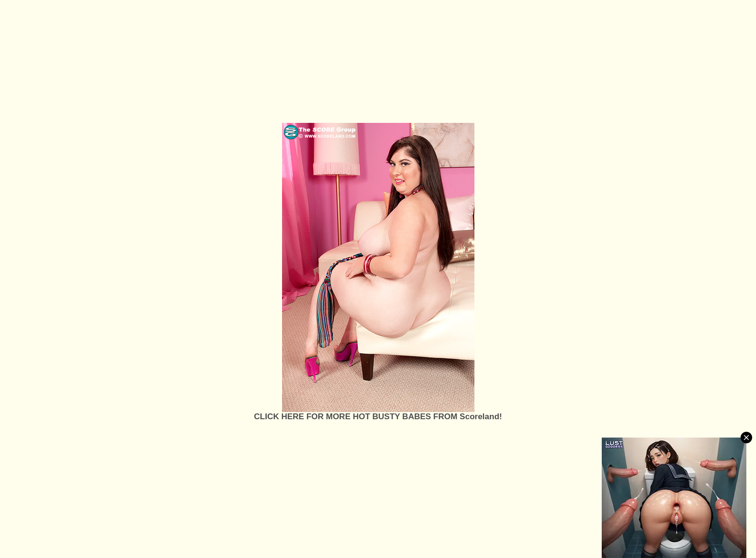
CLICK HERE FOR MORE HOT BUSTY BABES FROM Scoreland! (378, 417)
